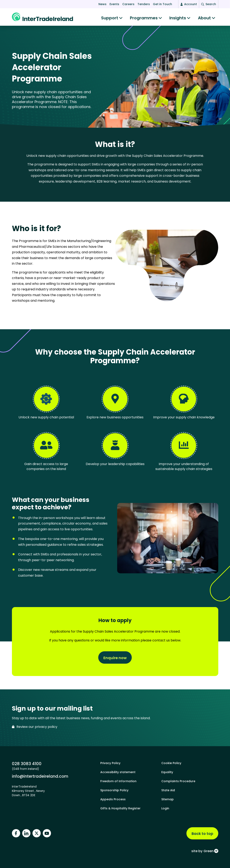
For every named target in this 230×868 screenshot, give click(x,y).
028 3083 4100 (27, 764)
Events (114, 4)
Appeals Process (113, 799)
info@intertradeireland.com (40, 776)
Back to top (202, 834)
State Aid (168, 790)
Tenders (144, 4)
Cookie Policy (171, 763)
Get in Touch (162, 4)
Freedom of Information (118, 781)
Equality (167, 772)
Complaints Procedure (178, 781)
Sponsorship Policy (114, 790)
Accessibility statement (118, 772)
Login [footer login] (165, 808)
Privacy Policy (110, 763)
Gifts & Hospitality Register (120, 808)
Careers (128, 4)
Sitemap (168, 799)
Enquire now (115, 659)
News (102, 4)
